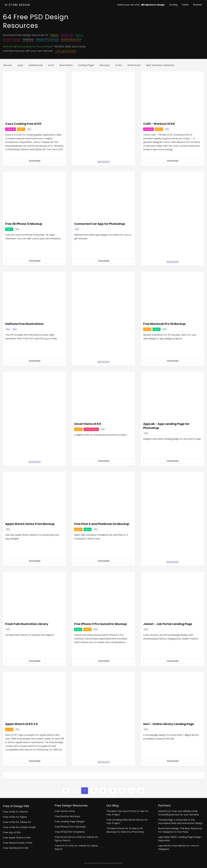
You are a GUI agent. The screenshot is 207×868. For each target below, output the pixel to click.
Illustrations (66, 65)
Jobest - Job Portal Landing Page (168, 624)
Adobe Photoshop (47, 39)
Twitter (185, 5)
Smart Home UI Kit (88, 424)
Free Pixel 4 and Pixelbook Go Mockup (102, 524)
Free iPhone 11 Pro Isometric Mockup (100, 624)
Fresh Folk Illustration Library (27, 624)
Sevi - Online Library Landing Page (169, 724)
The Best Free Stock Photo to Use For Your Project (127, 813)
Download (35, 161)
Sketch (55, 35)
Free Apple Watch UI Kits (17, 838)
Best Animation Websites (160, 65)
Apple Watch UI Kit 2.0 (21, 724)
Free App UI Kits (12, 832)
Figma (79, 35)
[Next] (131, 791)
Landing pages (86, 65)
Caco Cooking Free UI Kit (23, 124)
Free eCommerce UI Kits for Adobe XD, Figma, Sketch (76, 839)
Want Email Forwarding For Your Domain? (28, 46)
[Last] (141, 791)
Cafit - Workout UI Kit (159, 124)
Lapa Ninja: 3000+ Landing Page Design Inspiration (180, 839)
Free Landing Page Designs (70, 822)
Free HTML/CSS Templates (70, 832)
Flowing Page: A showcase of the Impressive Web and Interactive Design (180, 822)
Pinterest (198, 5)
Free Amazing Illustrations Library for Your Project (127, 822)
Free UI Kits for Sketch (15, 812)
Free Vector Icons (65, 811)
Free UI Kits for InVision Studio (19, 827)
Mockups (105, 65)
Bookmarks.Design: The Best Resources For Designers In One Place (180, 830)
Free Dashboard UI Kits (16, 848)
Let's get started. (66, 51)
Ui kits (119, 65)
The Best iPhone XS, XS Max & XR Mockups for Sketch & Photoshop (125, 830)
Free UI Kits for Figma (15, 817)
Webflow (28, 39)
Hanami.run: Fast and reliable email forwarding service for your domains (179, 813)
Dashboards (36, 65)
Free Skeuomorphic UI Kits (18, 843)
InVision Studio (12, 39)
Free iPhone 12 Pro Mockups (70, 827)
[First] (66, 791)
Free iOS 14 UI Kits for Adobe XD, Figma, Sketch (76, 847)
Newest (8, 65)
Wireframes (134, 65)
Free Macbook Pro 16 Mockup (164, 324)
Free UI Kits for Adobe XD (17, 822)
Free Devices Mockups (67, 816)
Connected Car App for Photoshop (100, 224)
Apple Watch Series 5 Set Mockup (30, 524)
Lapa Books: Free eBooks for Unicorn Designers (179, 847)
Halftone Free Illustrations (24, 324)
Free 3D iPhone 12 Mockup (24, 224)
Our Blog (173, 5)
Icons (51, 65)
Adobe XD (67, 35)
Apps (20, 65)
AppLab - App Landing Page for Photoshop (166, 426)
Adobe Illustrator (71, 39)
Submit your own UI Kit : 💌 (141, 5)
